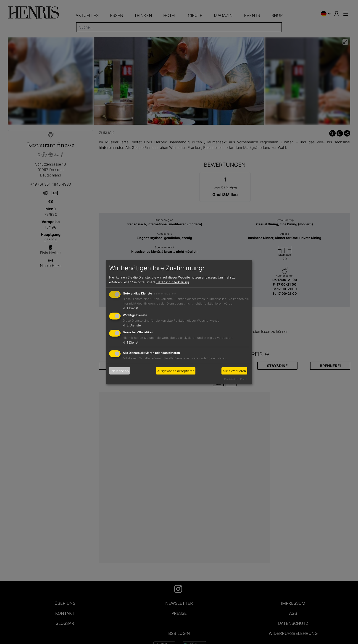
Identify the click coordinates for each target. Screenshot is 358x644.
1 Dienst (131, 308)
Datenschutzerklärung (173, 282)
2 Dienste (132, 325)
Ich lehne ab (120, 371)
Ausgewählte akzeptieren (176, 371)
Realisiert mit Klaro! (236, 379)
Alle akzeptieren (234, 371)
